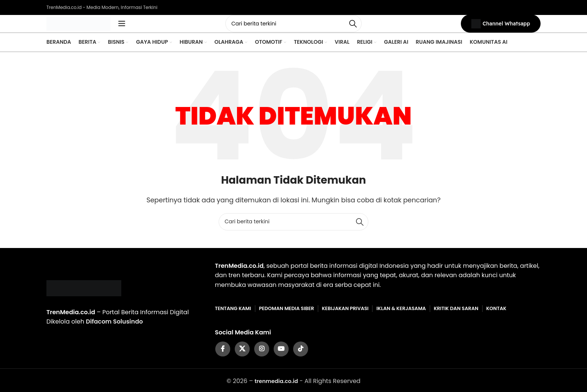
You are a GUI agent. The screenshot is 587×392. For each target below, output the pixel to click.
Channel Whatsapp (501, 28)
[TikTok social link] (301, 358)
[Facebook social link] (223, 358)
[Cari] (293, 28)
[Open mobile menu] (144, 28)
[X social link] (242, 358)
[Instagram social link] (262, 358)
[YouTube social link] (281, 358)
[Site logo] (89, 27)
